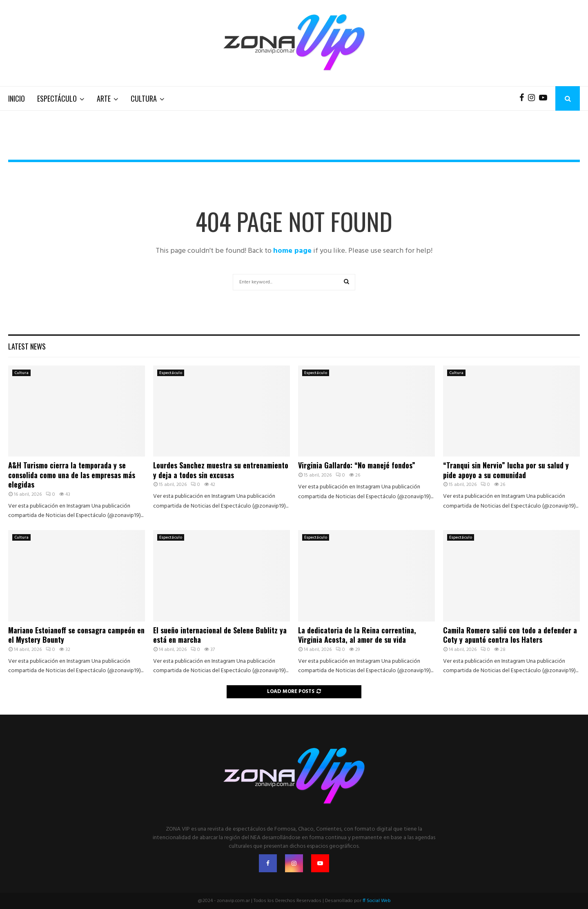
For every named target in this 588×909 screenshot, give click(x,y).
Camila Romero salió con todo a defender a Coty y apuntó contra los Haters (510, 635)
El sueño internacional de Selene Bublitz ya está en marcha (220, 635)
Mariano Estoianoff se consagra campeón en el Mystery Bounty (76, 635)
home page (292, 251)
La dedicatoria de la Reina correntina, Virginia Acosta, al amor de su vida (357, 635)
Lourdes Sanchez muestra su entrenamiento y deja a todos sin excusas (221, 470)
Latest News (27, 346)
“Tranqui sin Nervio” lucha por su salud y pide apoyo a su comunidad (506, 470)
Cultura (144, 98)
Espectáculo (57, 98)
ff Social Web (377, 901)
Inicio (17, 98)
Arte (104, 98)
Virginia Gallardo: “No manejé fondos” (357, 465)
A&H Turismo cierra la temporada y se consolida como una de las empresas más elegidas (72, 475)
